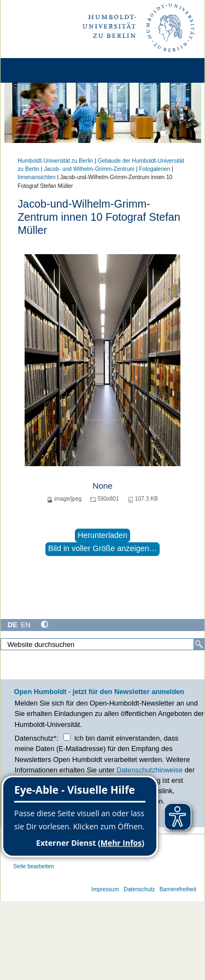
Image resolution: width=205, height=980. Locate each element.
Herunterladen (102, 535)
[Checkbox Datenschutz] (67, 737)
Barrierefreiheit (178, 889)
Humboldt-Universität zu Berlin (55, 161)
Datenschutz (139, 889)
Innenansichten (36, 177)
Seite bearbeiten (34, 866)
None (102, 486)
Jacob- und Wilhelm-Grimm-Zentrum (89, 169)
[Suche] (199, 644)
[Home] (39, 70)
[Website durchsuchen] (102, 644)
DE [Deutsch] (13, 625)
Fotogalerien (154, 169)
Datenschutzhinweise (150, 770)
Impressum (105, 889)
